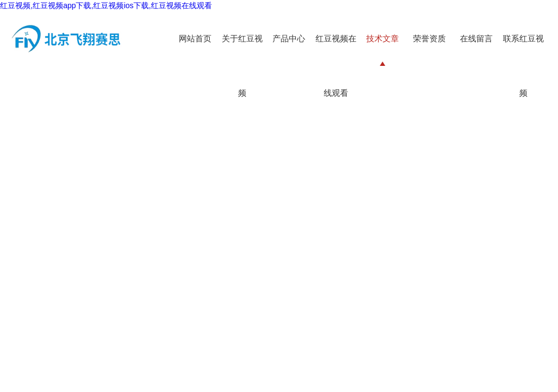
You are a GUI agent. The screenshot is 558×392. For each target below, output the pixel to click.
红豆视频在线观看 (336, 66)
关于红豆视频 (242, 66)
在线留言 (476, 38)
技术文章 (383, 38)
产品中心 (289, 38)
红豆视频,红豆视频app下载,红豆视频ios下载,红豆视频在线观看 (106, 5)
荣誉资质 (429, 38)
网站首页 (195, 38)
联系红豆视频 (523, 66)
